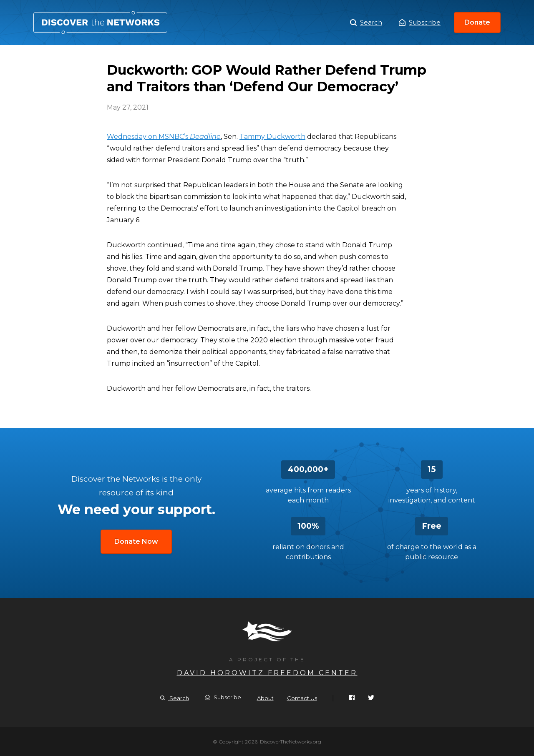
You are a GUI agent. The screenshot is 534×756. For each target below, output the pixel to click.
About (265, 698)
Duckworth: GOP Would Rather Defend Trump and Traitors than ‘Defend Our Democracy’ (100, 23)
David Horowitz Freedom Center (267, 673)
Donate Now (136, 541)
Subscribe (420, 22)
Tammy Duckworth (272, 137)
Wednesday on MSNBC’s (164, 137)
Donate (477, 22)
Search (366, 23)
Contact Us (302, 698)
